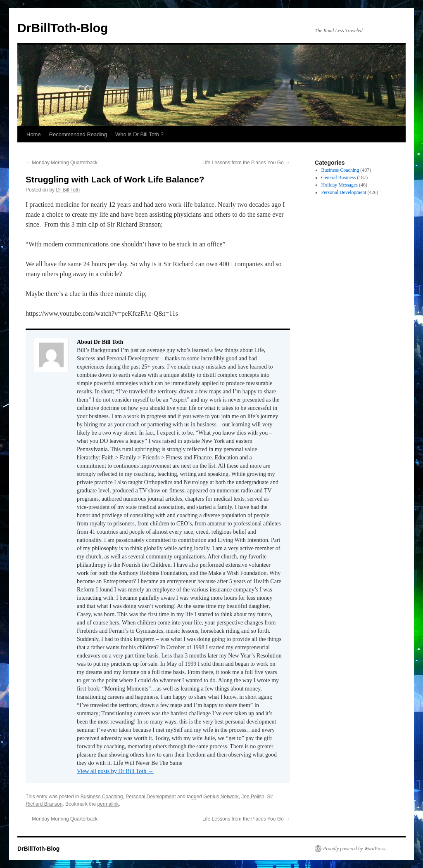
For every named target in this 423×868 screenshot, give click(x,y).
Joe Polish (253, 797)
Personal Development (151, 797)
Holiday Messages (340, 185)
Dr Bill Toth (68, 190)
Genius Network (221, 797)
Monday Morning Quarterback (62, 163)
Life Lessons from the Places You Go (246, 163)
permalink (108, 804)
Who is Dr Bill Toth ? (139, 134)
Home (34, 134)
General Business (339, 177)
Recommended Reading (78, 134)
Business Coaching (102, 797)
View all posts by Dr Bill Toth (115, 771)
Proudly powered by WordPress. (355, 849)
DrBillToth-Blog (63, 28)
